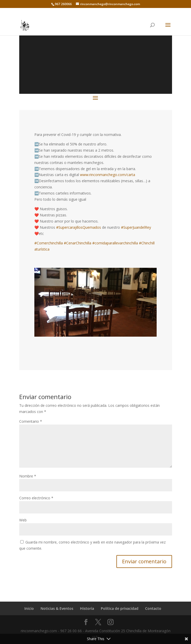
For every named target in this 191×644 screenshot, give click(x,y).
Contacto (153, 608)
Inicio (29, 608)
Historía (87, 608)
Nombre (28, 476)
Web (23, 520)
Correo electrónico (36, 498)
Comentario (31, 421)
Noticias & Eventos (57, 608)
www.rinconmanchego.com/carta (108, 175)
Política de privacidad (120, 608)
